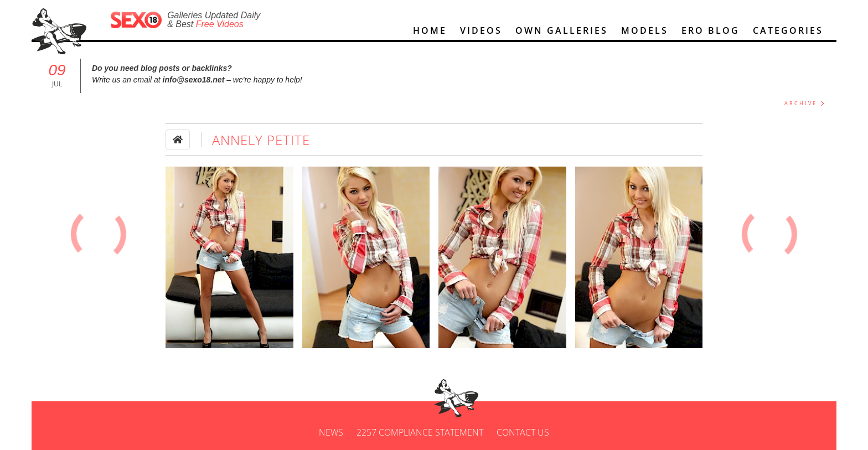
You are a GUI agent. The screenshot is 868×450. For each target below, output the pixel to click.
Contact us (523, 432)
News (331, 432)
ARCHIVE (801, 103)
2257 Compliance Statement (420, 432)
